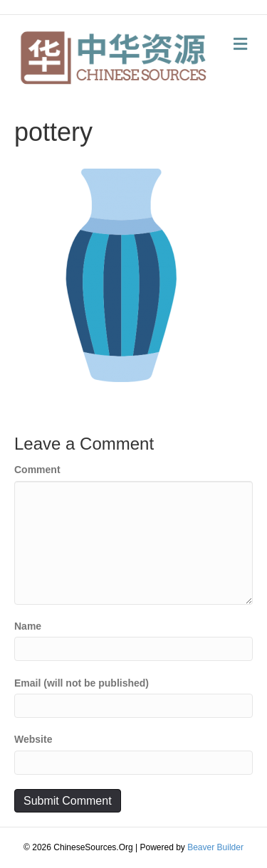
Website (33, 739)
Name (28, 626)
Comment (37, 470)
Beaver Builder (215, 847)
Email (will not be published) (82, 683)
